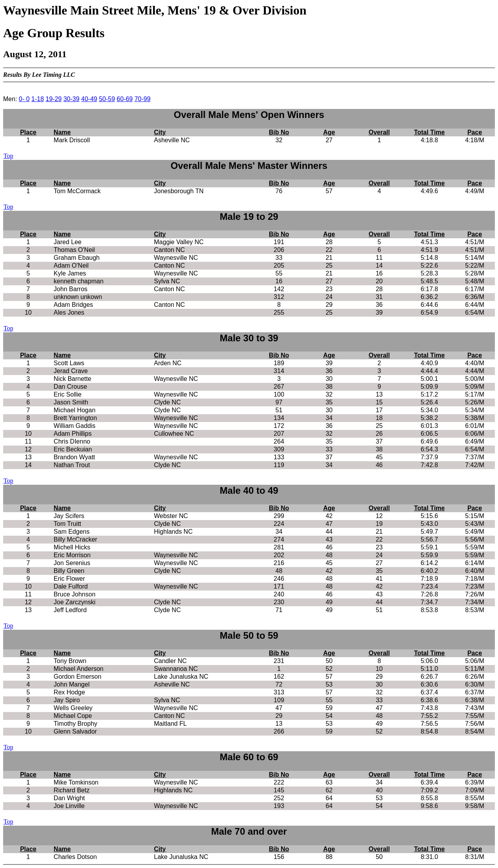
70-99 (142, 99)
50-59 (107, 99)
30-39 (71, 99)
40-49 (89, 99)
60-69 (125, 99)
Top (8, 156)
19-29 (54, 99)
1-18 (38, 99)
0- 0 (24, 99)
